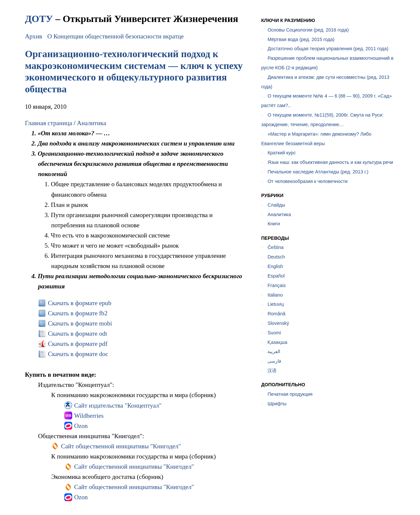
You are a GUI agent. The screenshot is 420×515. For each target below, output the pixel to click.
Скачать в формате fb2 (78, 313)
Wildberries (89, 416)
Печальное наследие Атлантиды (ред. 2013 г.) (318, 172)
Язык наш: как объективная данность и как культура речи (330, 162)
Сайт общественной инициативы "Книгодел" (121, 446)
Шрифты (277, 404)
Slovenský (278, 323)
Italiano (275, 295)
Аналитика (92, 123)
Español (276, 276)
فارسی (274, 361)
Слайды (276, 205)
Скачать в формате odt (78, 334)
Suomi (274, 333)
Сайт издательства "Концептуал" (118, 405)
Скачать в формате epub (80, 303)
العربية (274, 351)
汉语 (272, 370)
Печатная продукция (290, 394)
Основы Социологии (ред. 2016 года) (308, 30)
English (275, 266)
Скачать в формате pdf (78, 344)
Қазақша (277, 342)
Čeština (275, 247)
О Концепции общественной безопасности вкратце (115, 36)
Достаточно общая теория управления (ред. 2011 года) (328, 49)
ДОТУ (39, 19)
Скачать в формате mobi (80, 323)
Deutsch (276, 257)
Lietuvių (276, 304)
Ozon (81, 426)
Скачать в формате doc (78, 354)
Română (276, 314)
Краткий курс (282, 153)
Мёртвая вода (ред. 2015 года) (301, 39)
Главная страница (49, 123)
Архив (33, 36)
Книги (274, 224)
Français (276, 285)
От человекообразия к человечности (307, 181)
